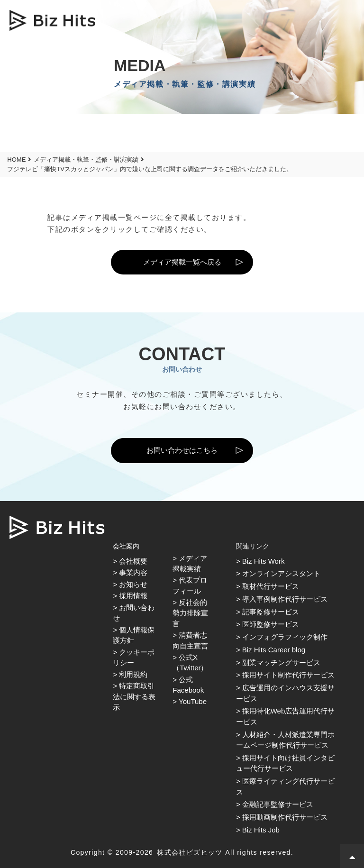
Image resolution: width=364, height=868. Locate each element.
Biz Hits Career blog (274, 650)
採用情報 (133, 596)
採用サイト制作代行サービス (288, 675)
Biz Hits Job (261, 830)
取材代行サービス (271, 586)
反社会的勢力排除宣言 (190, 613)
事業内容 (133, 572)
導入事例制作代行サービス (285, 599)
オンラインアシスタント (281, 573)
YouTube (193, 701)
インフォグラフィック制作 (285, 637)
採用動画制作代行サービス (285, 817)
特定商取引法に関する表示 (134, 696)
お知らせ (133, 584)
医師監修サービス (271, 624)
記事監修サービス (271, 612)
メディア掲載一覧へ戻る (182, 262)
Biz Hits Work (264, 561)
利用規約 (133, 674)
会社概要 (133, 561)
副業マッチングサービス (281, 662)
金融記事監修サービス (278, 804)
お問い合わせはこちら (182, 450)
